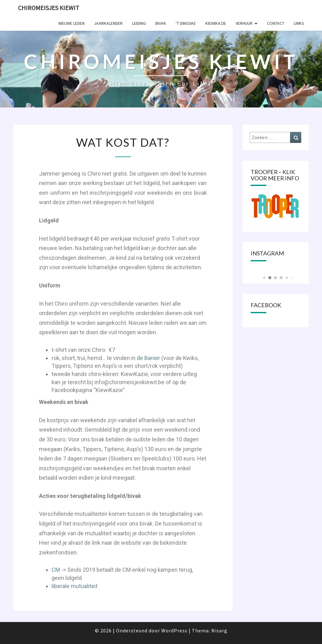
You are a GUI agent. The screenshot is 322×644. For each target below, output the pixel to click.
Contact (276, 23)
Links (299, 23)
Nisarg (219, 630)
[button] (264, 278)
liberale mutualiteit (75, 586)
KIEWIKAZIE (216, 23)
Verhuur (244, 23)
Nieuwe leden (72, 23)
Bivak (161, 23)
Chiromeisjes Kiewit (49, 8)
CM (56, 570)
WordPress (174, 630)
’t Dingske (186, 23)
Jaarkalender (108, 23)
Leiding (139, 23)
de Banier (148, 358)
